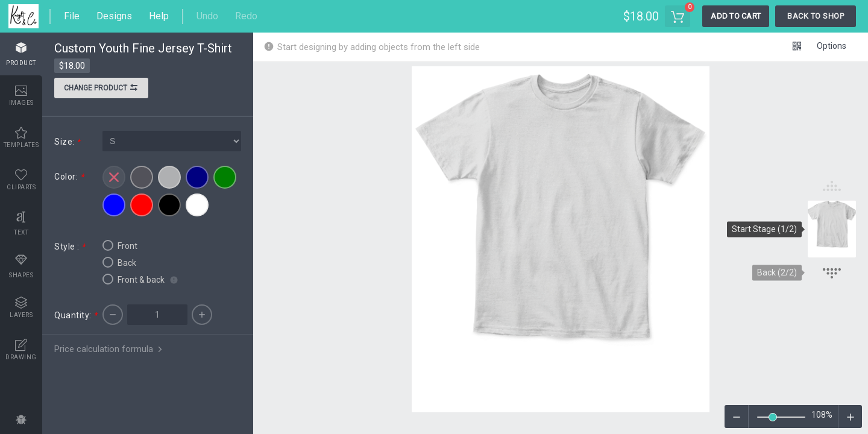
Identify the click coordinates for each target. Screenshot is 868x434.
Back (119, 262)
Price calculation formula (109, 349)
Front (120, 245)
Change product (101, 89)
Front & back (134, 279)
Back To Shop (816, 16)
